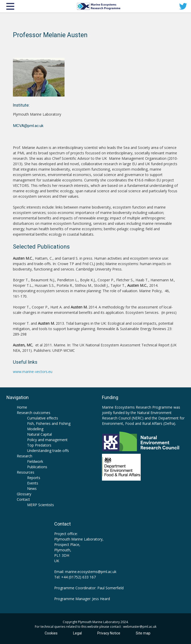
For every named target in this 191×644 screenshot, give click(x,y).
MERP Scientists (41, 505)
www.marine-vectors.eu (33, 372)
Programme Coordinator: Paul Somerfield (89, 588)
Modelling (35, 429)
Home (22, 407)
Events (33, 483)
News (32, 488)
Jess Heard (101, 599)
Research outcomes (34, 413)
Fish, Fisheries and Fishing (49, 423)
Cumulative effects (43, 418)
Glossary (24, 494)
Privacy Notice (109, 633)
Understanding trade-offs (48, 451)
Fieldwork (35, 461)
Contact (23, 499)
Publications (37, 467)
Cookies (51, 633)
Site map (143, 633)
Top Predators (39, 445)
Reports (34, 478)
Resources (26, 472)
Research (25, 456)
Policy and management (47, 440)
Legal (77, 633)
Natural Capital (39, 434)
